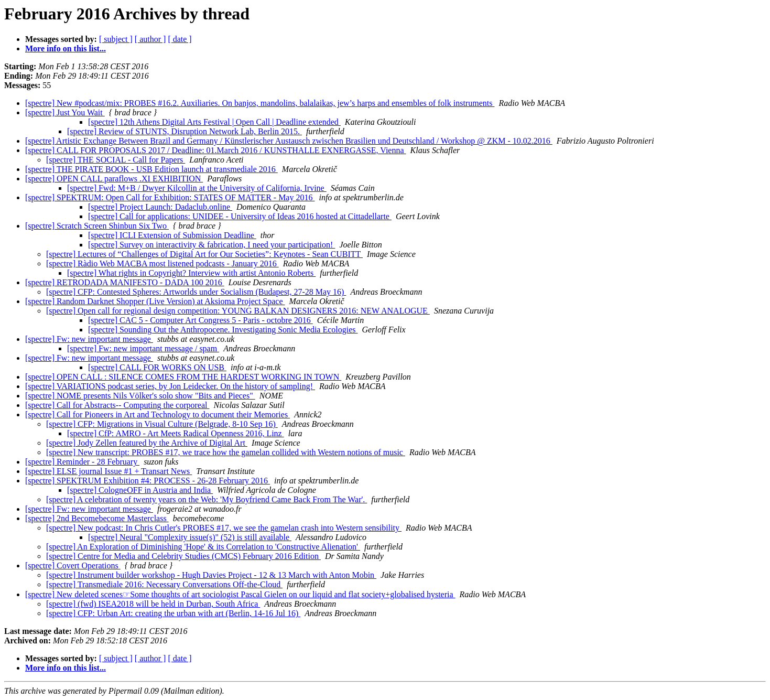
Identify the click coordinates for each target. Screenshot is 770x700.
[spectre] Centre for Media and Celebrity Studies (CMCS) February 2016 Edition (183, 556)
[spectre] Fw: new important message (89, 339)
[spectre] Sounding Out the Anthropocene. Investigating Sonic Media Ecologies (223, 330)
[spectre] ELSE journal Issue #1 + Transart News (109, 471)
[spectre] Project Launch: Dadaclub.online (160, 207)
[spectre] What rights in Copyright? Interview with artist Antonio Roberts (191, 273)
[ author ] (150, 39)
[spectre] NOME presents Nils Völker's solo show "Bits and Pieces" (140, 396)
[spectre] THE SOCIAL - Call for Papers (116, 160)
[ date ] (180, 39)
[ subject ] (116, 39)
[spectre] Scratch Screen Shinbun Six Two (97, 226)
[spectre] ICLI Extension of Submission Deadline (172, 235)
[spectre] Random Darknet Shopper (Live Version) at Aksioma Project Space (155, 301)
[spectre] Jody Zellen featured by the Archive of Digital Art (147, 443)
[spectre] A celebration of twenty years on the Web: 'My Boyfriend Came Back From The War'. (207, 499)
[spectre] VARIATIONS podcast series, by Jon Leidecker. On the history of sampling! (170, 386)
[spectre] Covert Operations (73, 566)
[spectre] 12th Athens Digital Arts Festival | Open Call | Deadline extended (214, 122)
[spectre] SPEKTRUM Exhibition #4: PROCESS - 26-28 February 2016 (148, 481)
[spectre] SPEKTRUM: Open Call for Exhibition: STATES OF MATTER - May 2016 (170, 197)
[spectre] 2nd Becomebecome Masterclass (97, 518)
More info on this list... (66, 49)
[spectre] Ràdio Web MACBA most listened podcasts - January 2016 (162, 263)
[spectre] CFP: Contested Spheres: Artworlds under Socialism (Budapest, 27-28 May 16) (196, 292)
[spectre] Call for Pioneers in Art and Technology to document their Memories (158, 414)
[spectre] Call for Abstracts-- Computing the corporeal (117, 405)
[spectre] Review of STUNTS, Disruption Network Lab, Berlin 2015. (185, 131)
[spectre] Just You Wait (65, 112)
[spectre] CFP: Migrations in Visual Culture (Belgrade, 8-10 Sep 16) (162, 424)
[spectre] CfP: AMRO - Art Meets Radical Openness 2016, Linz (176, 433)
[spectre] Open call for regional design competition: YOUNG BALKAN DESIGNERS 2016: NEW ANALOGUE (238, 311)
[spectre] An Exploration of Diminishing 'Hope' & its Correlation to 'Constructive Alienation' (203, 547)
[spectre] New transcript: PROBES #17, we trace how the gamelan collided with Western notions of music (226, 452)
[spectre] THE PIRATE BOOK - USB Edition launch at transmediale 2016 (151, 169)
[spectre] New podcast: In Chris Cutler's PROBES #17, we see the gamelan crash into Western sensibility (224, 528)
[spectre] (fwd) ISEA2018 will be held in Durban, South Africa (153, 604)
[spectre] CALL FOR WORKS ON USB (157, 367)
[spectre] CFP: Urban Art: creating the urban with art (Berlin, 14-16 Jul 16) (173, 613)
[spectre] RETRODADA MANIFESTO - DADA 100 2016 (125, 282)
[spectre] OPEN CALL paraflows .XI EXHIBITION (114, 179)
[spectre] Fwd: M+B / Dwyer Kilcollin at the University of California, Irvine (197, 188)
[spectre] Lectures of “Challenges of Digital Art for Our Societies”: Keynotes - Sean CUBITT (204, 254)
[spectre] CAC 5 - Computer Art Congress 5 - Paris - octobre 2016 (200, 320)
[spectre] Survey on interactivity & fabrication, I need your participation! (212, 245)
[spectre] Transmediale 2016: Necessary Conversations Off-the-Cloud (164, 584)
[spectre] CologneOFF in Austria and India (140, 490)
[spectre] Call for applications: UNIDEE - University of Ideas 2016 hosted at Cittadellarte (240, 216)
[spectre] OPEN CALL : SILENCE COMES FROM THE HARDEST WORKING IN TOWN (183, 377)
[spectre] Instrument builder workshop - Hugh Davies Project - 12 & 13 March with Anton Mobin (211, 575)
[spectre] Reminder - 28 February (82, 462)
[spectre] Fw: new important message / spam (143, 348)
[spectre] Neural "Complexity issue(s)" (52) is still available (190, 537)
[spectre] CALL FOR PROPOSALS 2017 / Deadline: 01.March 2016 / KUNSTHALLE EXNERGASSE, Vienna (216, 150)
